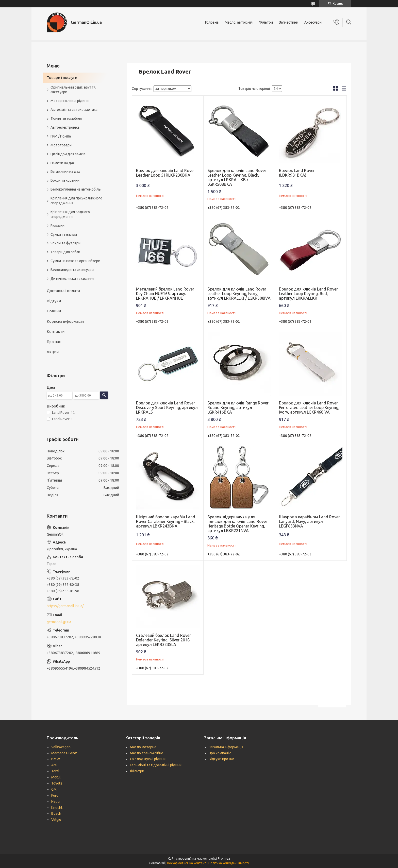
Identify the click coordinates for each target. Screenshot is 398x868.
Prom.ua (224, 858)
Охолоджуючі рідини (148, 759)
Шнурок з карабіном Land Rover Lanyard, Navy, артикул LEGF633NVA (309, 521)
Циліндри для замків (68, 154)
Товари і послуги (62, 78)
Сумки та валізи (64, 234)
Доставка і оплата (63, 291)
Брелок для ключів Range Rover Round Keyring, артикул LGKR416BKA (238, 407)
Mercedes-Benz (64, 753)
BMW (56, 759)
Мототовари (61, 145)
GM (54, 789)
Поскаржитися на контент (187, 863)
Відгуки (54, 301)
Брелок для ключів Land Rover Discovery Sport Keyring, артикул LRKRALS (167, 407)
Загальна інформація (226, 747)
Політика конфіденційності (229, 863)
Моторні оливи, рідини (70, 101)
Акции (53, 352)
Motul (56, 777)
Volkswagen (61, 747)
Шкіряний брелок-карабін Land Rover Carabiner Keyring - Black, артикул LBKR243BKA (166, 521)
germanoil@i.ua (59, 622)
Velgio (56, 820)
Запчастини (289, 22)
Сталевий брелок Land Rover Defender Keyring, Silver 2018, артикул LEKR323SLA (163, 640)
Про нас (54, 342)
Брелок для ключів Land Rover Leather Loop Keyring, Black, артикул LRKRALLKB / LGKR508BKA (237, 177)
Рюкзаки (57, 226)
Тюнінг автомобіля (66, 118)
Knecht (57, 808)
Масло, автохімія (239, 22)
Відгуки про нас (222, 759)
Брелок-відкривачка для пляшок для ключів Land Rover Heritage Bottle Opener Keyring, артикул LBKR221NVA (237, 524)
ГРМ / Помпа (61, 136)
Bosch (56, 813)
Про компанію (220, 753)
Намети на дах (63, 163)
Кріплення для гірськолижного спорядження (76, 201)
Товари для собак (65, 252)
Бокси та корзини (65, 180)
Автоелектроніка (65, 127)
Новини (54, 311)
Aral (54, 765)
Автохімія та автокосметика (74, 110)
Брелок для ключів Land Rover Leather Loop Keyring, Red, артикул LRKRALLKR (308, 294)
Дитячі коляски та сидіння (72, 279)
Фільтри (266, 22)
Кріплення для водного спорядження (70, 214)
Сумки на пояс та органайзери (75, 261)
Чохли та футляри (65, 243)
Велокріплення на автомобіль (76, 189)
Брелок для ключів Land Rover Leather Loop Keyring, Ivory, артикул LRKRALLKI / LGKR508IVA (239, 294)
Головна (212, 22)
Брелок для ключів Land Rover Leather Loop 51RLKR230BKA (165, 173)
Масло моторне (143, 747)
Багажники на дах (65, 172)
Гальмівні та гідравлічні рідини (156, 765)
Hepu (55, 802)
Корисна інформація (65, 321)
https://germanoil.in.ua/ (65, 606)
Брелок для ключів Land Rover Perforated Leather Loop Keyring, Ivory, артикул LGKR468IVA (309, 407)
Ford (55, 795)
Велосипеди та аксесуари (72, 270)
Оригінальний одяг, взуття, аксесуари (73, 90)
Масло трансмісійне (147, 753)
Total (55, 771)
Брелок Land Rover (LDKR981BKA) (297, 173)
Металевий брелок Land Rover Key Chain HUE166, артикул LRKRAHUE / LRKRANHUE (165, 294)
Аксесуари (313, 22)
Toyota (57, 783)
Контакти (56, 331)
